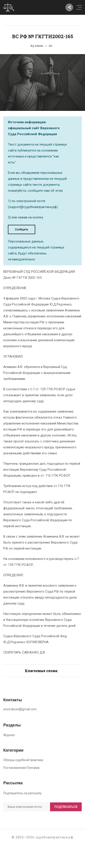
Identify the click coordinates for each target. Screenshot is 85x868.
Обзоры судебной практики (23, 760)
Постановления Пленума (21, 768)
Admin (39, 46)
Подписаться (66, 807)
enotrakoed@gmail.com (20, 709)
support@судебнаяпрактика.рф (33, 207)
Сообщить (22, 229)
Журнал (9, 735)
